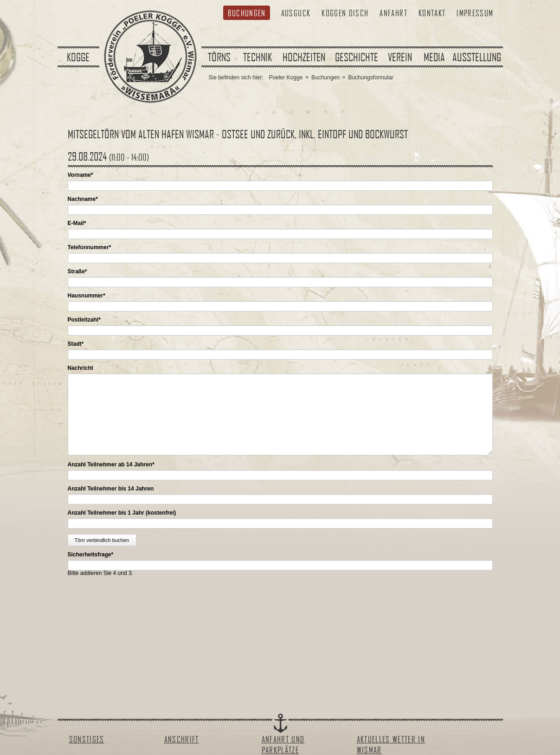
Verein (400, 57)
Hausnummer (87, 296)
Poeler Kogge (286, 77)
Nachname (83, 199)
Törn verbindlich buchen (102, 540)
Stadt (76, 344)
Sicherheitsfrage (91, 555)
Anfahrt (393, 13)
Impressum (475, 13)
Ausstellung (477, 57)
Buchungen (247, 13)
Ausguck (296, 13)
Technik (257, 57)
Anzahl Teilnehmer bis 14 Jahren (111, 489)
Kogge (78, 57)
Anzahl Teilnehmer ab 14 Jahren (111, 465)
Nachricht (80, 368)
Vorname (80, 175)
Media (434, 57)
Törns (219, 57)
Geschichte (357, 57)
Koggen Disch (345, 13)
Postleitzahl (84, 320)
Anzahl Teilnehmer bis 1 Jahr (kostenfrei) (122, 513)
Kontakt (432, 13)
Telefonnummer (90, 247)
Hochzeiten (304, 57)
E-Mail (77, 223)
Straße (77, 271)
